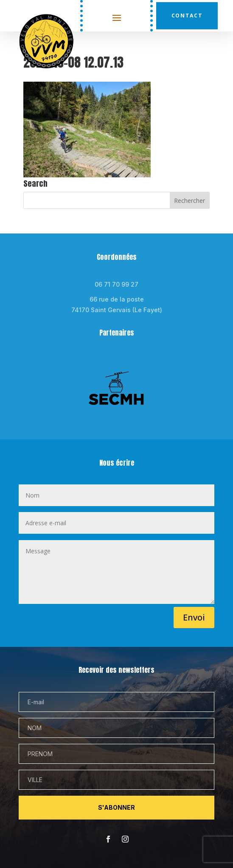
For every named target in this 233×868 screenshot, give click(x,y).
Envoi (194, 617)
